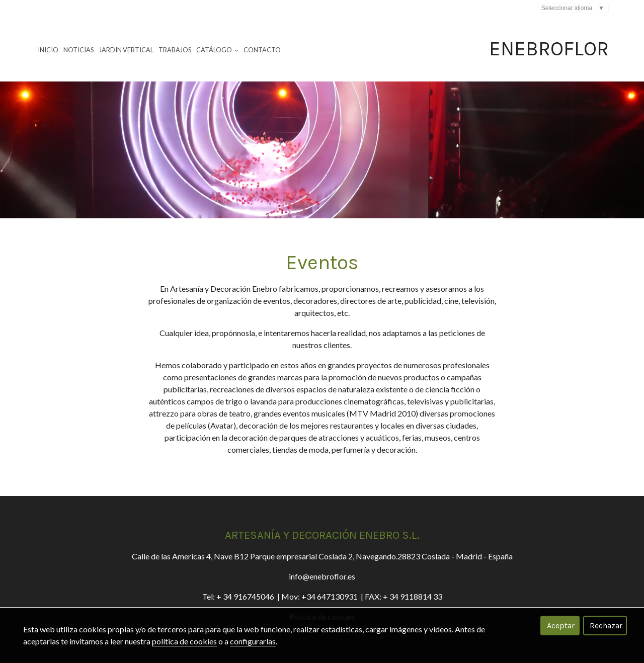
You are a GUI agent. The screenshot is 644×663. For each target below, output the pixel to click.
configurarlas (253, 641)
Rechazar (606, 626)
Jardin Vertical (126, 50)
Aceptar (561, 626)
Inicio (48, 50)
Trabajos (175, 50)
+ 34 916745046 (245, 596)
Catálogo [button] (217, 50)
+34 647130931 (330, 596)
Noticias (78, 50)
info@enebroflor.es (322, 576)
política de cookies (184, 641)
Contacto (262, 50)
